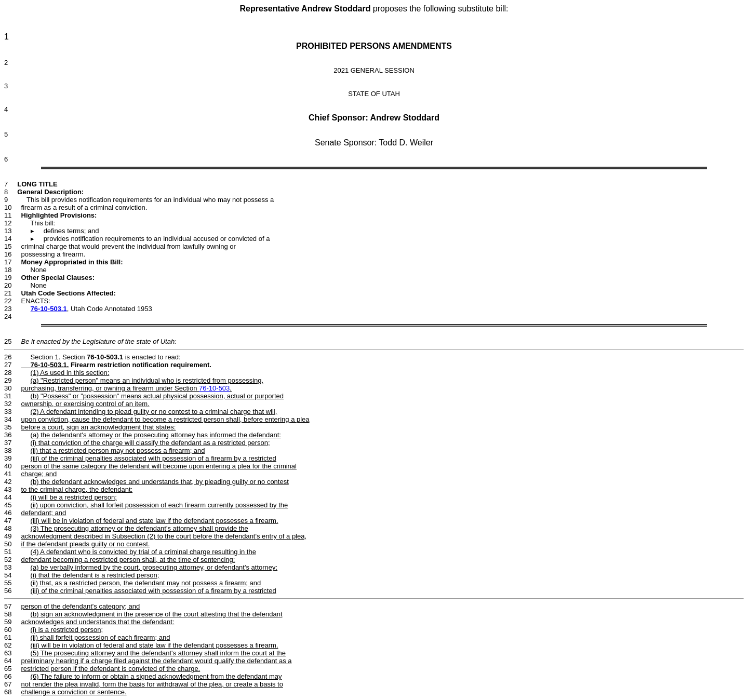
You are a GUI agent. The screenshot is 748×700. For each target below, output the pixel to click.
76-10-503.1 (49, 309)
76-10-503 (214, 388)
